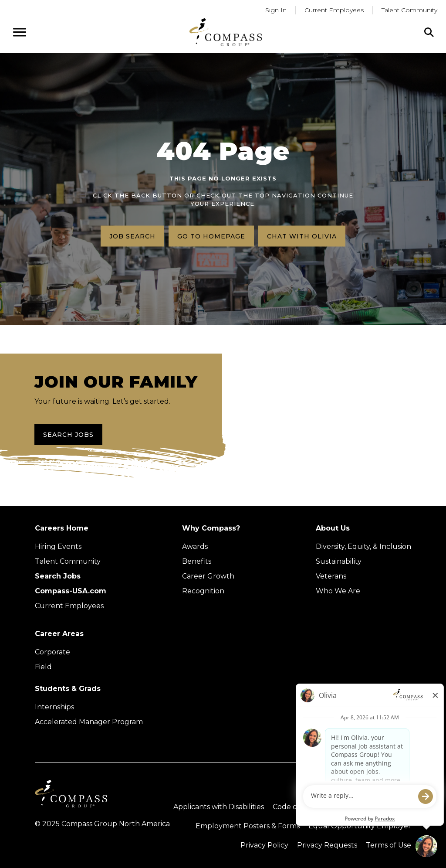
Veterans (331, 576)
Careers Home (62, 528)
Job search (132, 236)
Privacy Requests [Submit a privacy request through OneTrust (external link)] (327, 845)
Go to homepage (211, 236)
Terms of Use (389, 845)
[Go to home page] (226, 32)
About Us (333, 528)
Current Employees (69, 606)
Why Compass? (211, 528)
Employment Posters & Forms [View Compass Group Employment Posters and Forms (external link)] (248, 826)
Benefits (197, 561)
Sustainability (339, 561)
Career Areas (59, 634)
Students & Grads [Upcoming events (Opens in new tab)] (68, 689)
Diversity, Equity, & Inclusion (363, 546)
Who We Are (338, 591)
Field (43, 667)
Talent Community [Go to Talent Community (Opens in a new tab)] (409, 10)
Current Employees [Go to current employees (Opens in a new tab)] (334, 10)
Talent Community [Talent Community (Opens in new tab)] (68, 561)
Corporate (52, 652)
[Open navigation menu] (20, 32)
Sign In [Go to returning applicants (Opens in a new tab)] (276, 10)
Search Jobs (68, 435)
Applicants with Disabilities (219, 807)
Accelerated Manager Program (89, 722)
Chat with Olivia (302, 236)
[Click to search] (429, 32)
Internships (54, 707)
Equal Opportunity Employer (360, 826)
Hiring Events (58, 546)
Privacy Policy (264, 845)
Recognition (203, 591)
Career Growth (208, 576)
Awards (195, 546)
